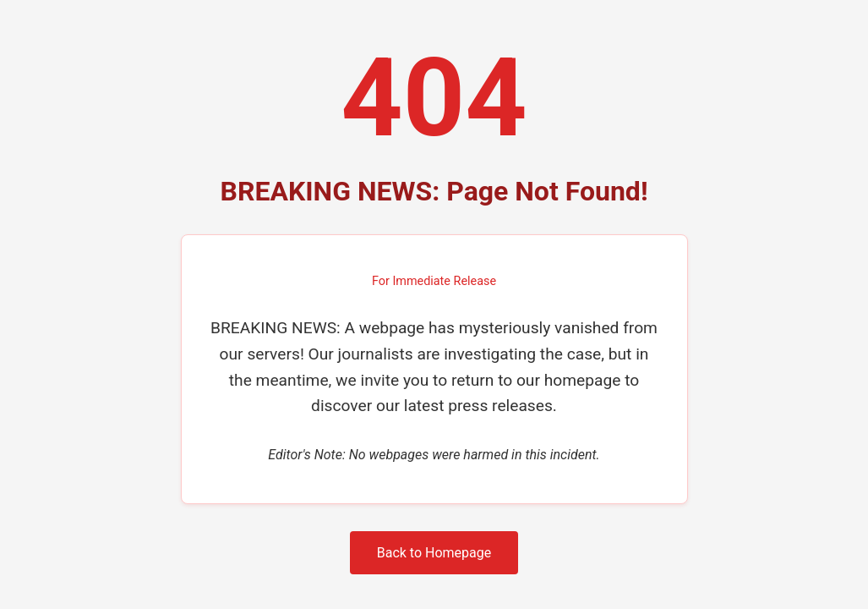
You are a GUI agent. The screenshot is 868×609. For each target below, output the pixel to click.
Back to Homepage (434, 553)
